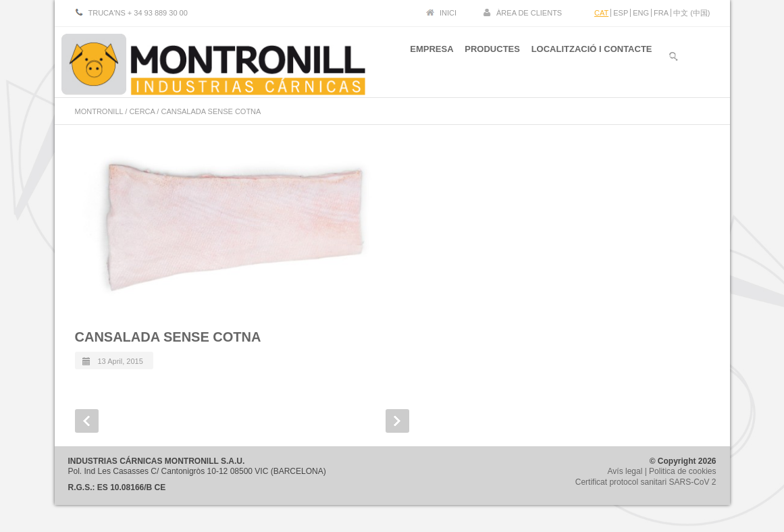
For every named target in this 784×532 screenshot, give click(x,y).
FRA (661, 13)
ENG (641, 13)
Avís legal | (629, 471)
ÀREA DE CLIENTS (529, 13)
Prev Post (87, 421)
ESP (621, 13)
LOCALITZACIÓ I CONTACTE (592, 60)
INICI (448, 13)
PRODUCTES (487, 60)
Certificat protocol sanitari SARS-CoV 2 (646, 482)
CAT (601, 13)
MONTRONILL (99, 111)
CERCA (142, 111)
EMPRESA (421, 60)
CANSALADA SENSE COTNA (168, 337)
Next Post (397, 421)
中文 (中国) (691, 13)
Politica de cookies (682, 471)
